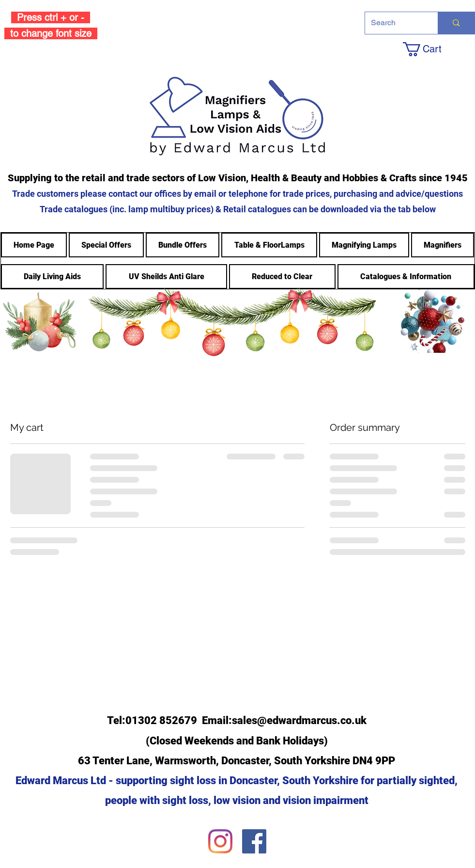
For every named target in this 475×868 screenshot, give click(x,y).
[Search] (394, 23)
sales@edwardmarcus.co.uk (299, 720)
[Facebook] (254, 841)
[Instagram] (220, 841)
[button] (438, 49)
